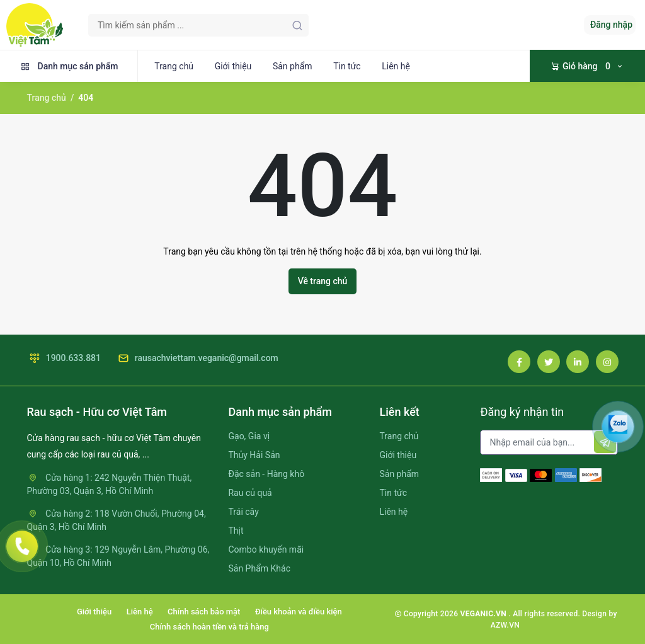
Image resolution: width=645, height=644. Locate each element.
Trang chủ (174, 66)
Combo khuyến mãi (266, 549)
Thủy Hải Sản (254, 455)
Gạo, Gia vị (249, 436)
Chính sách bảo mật (204, 612)
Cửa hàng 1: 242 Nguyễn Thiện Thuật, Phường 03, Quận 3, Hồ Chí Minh (110, 484)
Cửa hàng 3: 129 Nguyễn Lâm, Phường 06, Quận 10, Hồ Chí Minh (118, 556)
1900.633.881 (64, 358)
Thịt (236, 531)
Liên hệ (396, 66)
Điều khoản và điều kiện (299, 612)
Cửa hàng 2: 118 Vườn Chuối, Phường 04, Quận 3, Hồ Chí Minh (117, 520)
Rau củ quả (250, 493)
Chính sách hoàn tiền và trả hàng (209, 627)
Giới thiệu (233, 66)
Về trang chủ (323, 281)
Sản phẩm (293, 66)
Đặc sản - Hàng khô (266, 474)
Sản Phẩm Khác (259, 568)
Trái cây (243, 512)
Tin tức (347, 66)
